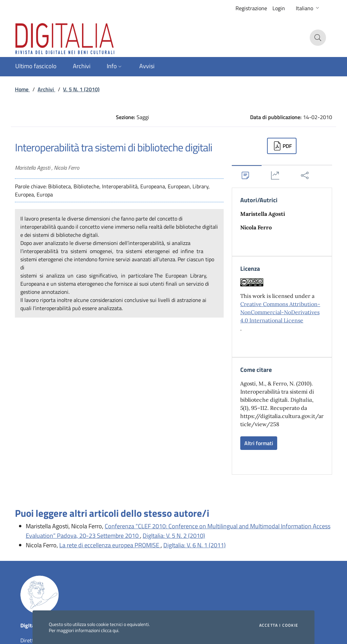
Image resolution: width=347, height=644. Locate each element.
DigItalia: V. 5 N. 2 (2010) (174, 536)
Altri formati (259, 443)
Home (22, 89)
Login (279, 8)
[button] (308, 8)
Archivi (46, 89)
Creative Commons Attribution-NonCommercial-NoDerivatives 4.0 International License (280, 312)
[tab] (247, 175)
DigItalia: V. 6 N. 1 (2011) (195, 545)
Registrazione (251, 8)
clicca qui (110, 630)
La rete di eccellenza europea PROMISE (110, 545)
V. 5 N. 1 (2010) (81, 89)
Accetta (279, 625)
